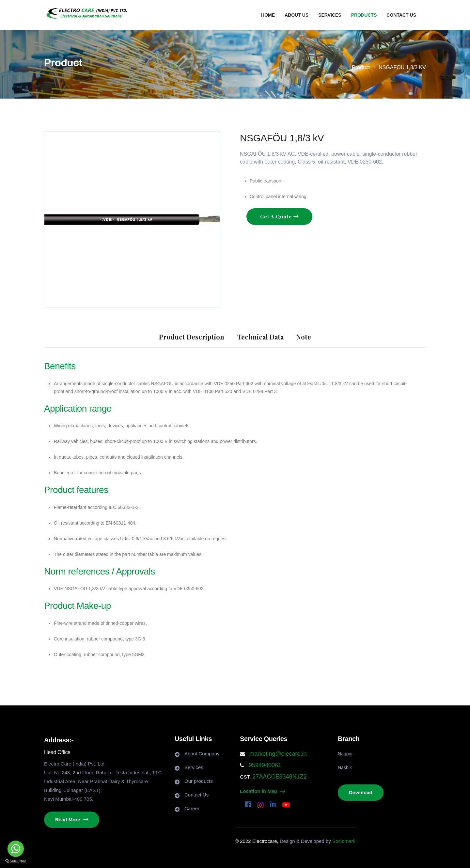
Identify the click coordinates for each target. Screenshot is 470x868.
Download (361, 792)
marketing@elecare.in (278, 754)
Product (361, 67)
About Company (202, 754)
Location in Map (262, 791)
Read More (72, 820)
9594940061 (264, 765)
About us (297, 15)
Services (330, 15)
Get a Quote (277, 216)
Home (268, 15)
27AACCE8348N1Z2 (279, 777)
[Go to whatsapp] (16, 849)
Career (192, 808)
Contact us (401, 15)
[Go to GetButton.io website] (16, 861)
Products (364, 15)
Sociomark (344, 841)
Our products (199, 781)
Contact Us (196, 795)
